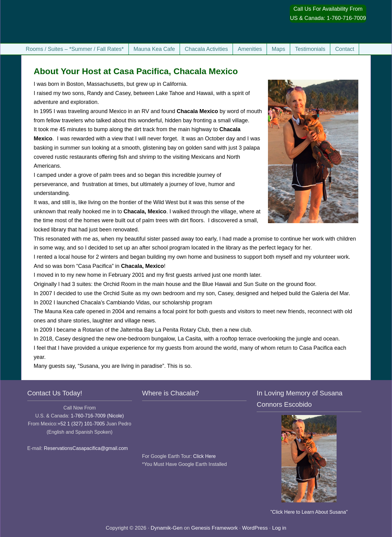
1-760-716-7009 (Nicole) (97, 416)
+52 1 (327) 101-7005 (81, 424)
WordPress (255, 528)
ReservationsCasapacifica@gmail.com (86, 448)
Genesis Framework (214, 528)
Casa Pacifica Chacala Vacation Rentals (86, 21)
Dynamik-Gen (167, 528)
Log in (279, 528)
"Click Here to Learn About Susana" (309, 512)
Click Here (205, 456)
